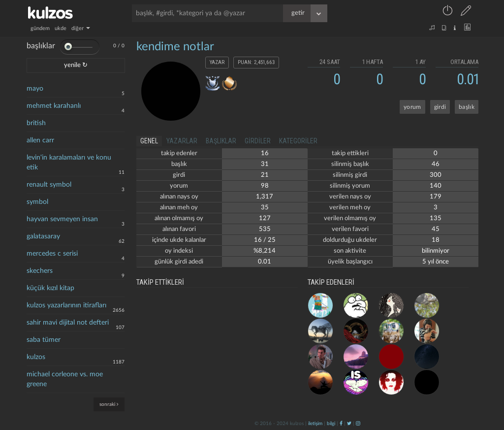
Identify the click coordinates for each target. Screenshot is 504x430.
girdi (440, 107)
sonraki (109, 404)
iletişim (315, 424)
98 (265, 186)
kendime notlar (175, 47)
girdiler (258, 141)
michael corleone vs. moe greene (65, 379)
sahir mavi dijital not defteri (68, 323)
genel (149, 141)
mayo (35, 89)
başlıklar (221, 141)
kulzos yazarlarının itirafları (66, 305)
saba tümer (44, 340)
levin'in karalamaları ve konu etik (69, 163)
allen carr (40, 140)
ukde (61, 28)
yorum (412, 107)
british (36, 123)
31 (265, 164)
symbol (37, 202)
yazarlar (182, 141)
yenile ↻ (76, 65)
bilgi (331, 424)
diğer (81, 28)
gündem (40, 28)
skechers (40, 271)
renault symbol (49, 185)
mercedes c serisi (52, 254)
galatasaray (43, 236)
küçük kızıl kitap (50, 288)
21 (265, 175)
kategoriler (298, 141)
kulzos (36, 357)
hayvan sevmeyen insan (62, 219)
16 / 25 (265, 240)
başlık (467, 107)
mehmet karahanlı (54, 106)
